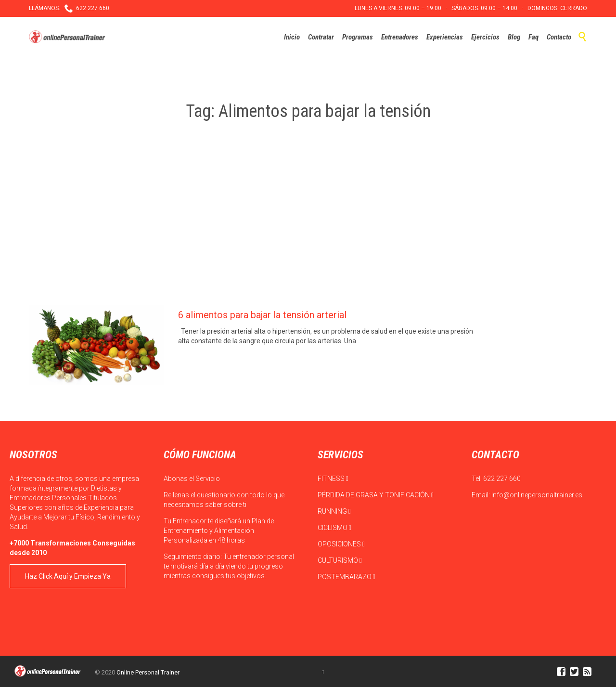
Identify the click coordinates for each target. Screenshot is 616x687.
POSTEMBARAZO (346, 577)
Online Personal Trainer (148, 672)
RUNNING (334, 511)
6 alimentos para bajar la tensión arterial (262, 315)
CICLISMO (334, 528)
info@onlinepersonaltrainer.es (537, 495)
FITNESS (333, 479)
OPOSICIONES (341, 544)
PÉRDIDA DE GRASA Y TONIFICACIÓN (376, 495)
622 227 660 (502, 479)
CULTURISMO (340, 560)
